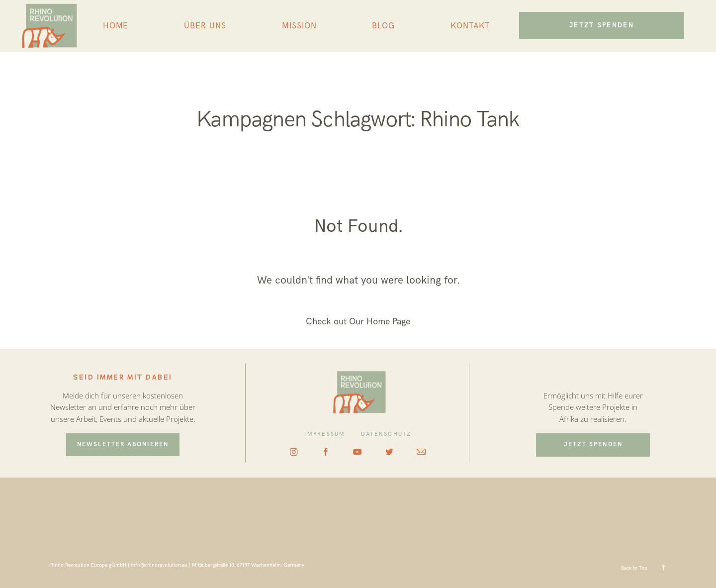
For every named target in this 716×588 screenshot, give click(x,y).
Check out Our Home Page (358, 322)
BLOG (383, 26)
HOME (116, 26)
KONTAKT (470, 26)
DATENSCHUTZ (386, 434)
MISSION (299, 26)
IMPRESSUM (325, 434)
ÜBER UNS (205, 26)
